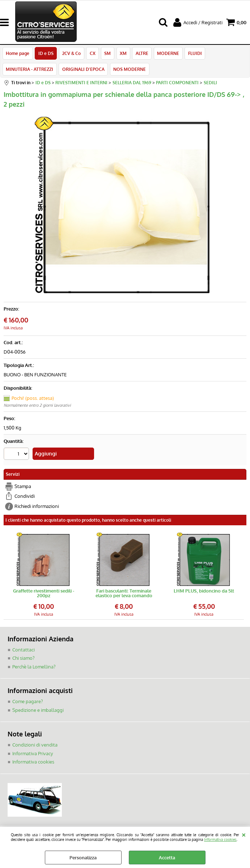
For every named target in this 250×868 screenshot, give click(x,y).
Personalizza (83, 858)
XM (122, 54)
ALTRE (141, 54)
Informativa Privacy (33, 755)
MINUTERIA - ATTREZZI (29, 70)
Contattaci (24, 651)
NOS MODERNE (129, 70)
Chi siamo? (23, 659)
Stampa (23, 488)
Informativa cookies (220, 839)
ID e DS (46, 54)
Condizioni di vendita (35, 746)
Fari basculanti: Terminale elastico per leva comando (124, 595)
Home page (18, 54)
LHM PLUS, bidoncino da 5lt (204, 593)
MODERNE (167, 54)
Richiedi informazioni (37, 508)
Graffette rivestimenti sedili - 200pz (44, 595)
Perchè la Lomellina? (34, 668)
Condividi (25, 497)
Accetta (167, 858)
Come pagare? (27, 703)
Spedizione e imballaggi (38, 711)
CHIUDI (244, 834)
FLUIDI (193, 54)
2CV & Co (71, 54)
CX (92, 54)
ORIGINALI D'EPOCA (83, 70)
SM (107, 54)
